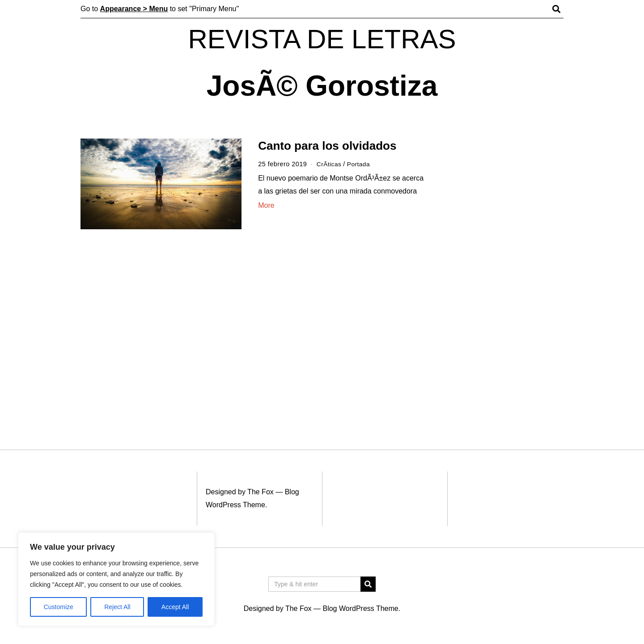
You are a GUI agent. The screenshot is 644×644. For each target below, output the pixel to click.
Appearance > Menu (134, 9)
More (266, 205)
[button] (368, 584)
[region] (116, 579)
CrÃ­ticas (330, 164)
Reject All (117, 607)
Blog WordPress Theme (360, 608)
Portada (360, 164)
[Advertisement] (504, 276)
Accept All (175, 607)
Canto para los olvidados (327, 146)
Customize (59, 607)
